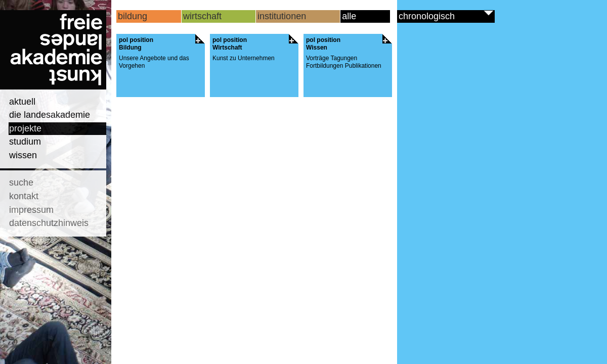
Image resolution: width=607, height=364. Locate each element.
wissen (23, 155)
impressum (31, 210)
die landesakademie (50, 115)
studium (25, 142)
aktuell (22, 102)
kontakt (24, 196)
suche (21, 183)
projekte (25, 128)
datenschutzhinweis (49, 223)
